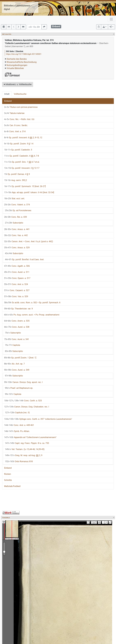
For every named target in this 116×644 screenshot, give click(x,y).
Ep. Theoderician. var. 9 (18, 309)
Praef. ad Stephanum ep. (19, 388)
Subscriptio (14, 223)
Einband (8, 101)
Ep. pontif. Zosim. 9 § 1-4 (19, 144)
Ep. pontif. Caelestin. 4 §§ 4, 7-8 (21, 156)
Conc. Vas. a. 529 (16, 296)
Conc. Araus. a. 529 (17, 248)
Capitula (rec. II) (17, 413)
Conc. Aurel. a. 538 (17, 327)
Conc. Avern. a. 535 (17, 321)
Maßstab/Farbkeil (12, 486)
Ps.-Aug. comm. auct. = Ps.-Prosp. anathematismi (32, 315)
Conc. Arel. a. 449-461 (19, 425)
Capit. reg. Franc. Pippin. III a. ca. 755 (27, 443)
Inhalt (7, 94)
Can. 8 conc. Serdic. (16, 125)
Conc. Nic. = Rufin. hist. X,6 (19, 119)
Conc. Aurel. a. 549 (17, 370)
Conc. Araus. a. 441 (17, 229)
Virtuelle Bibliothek (15, 68)
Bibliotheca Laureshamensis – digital (18, 7)
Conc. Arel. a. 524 (16, 284)
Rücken (8, 474)
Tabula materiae (14, 113)
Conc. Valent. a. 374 (17, 205)
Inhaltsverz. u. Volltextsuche (18, 84)
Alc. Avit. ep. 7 (14, 364)
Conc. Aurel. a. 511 (17, 272)
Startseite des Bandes (17, 59)
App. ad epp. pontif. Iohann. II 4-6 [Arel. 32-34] (29, 192)
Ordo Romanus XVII (19, 461)
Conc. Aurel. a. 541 (17, 339)
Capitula (12, 345)
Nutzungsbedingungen (17, 65)
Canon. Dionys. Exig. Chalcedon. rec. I (27, 407)
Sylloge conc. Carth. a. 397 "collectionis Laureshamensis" (38, 419)
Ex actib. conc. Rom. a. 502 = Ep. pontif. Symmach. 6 (32, 303)
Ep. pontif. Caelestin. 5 (18, 150)
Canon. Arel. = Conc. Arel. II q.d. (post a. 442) (29, 241)
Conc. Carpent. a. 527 (17, 290)
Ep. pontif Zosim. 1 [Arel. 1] (20, 358)
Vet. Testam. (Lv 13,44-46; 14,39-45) (25, 449)
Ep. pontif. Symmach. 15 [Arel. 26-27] (25, 186)
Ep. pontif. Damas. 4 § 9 (17, 174)
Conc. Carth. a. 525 (23, 401)
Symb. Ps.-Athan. (17, 431)
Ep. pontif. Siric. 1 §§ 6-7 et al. (22, 162)
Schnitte (8, 480)
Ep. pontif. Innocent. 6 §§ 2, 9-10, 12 (23, 138)
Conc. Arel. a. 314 (15, 131)
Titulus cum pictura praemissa (21, 107)
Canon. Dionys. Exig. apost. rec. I (23, 382)
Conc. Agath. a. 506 (17, 266)
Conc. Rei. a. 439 (15, 217)
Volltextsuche (20, 94)
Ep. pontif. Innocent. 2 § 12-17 (22, 168)
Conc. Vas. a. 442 (16, 235)
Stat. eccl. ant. (14, 199)
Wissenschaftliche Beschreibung (21, 62)
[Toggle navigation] (111, 19)
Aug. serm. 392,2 (16, 180)
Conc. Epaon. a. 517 (17, 278)
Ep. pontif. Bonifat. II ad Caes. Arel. (25, 259)
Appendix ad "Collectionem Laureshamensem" (30, 437)
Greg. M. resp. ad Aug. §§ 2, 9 (24, 455)
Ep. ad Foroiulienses (18, 210)
